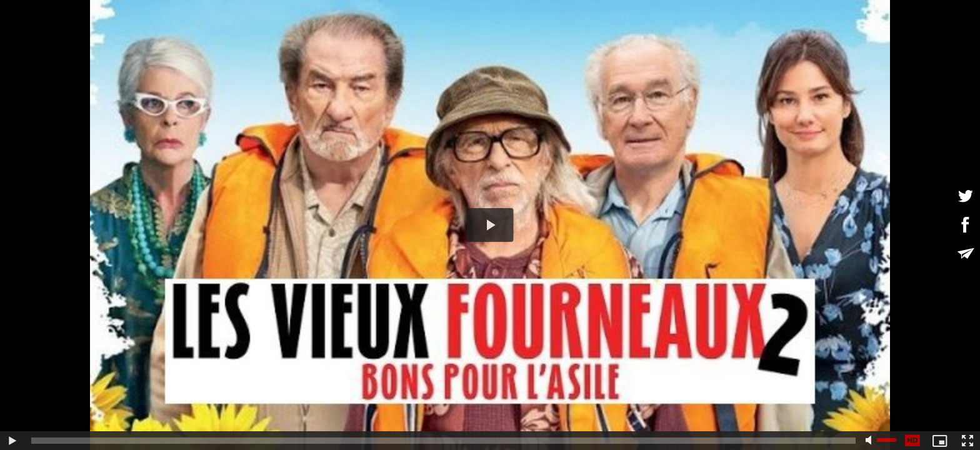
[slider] (443, 441)
